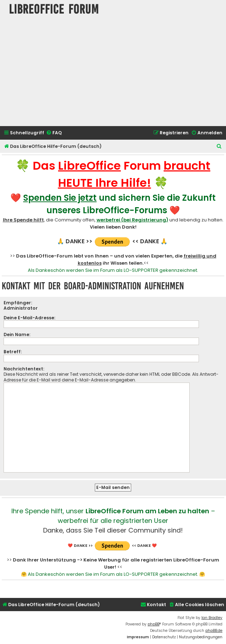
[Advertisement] (113, 73)
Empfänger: (18, 303)
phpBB (153, 624)
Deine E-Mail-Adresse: (29, 318)
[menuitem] (54, 133)
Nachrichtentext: (24, 369)
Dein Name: (17, 335)
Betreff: (13, 352)
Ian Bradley (212, 618)
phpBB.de (214, 631)
